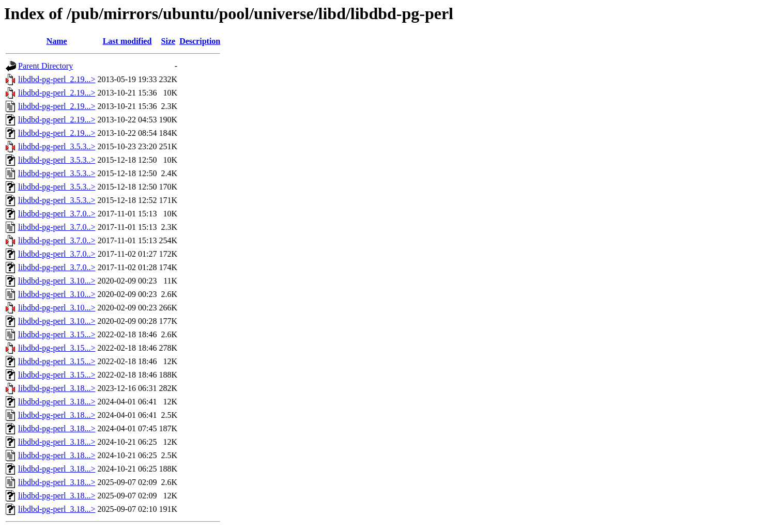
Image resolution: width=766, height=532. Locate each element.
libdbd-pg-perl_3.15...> (57, 334)
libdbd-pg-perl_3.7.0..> (57, 214)
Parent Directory (45, 66)
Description (200, 41)
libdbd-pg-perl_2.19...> (57, 79)
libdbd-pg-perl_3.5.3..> (57, 146)
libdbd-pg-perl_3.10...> (57, 281)
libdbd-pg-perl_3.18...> (57, 388)
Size (168, 41)
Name (57, 41)
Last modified (127, 41)
